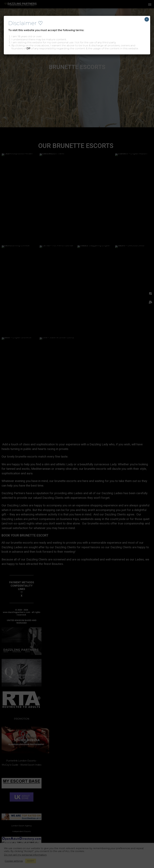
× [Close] (147, 19)
